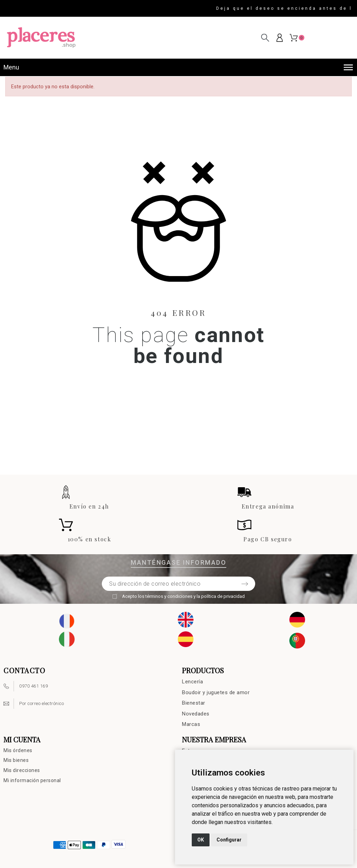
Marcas (191, 724)
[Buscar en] (265, 38)
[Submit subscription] (245, 584)
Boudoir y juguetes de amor (216, 692)
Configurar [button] (229, 840)
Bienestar (194, 703)
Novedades (196, 714)
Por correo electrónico (41, 703)
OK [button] (201, 840)
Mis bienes (16, 760)
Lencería (192, 682)
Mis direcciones (22, 770)
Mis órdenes (18, 750)
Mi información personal (32, 780)
